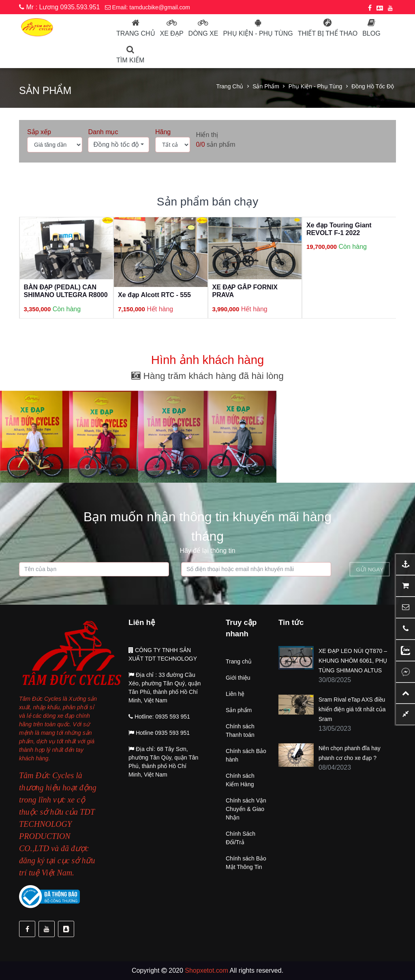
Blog (371, 33)
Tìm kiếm (130, 60)
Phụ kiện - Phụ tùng (315, 86)
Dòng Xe (203, 33)
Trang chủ (136, 33)
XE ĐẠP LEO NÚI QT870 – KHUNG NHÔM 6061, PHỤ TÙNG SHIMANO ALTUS (353, 661)
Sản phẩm (266, 86)
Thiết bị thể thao (328, 33)
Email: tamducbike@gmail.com (148, 7)
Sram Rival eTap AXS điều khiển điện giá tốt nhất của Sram (352, 709)
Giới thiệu (238, 678)
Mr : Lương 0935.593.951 (59, 7)
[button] (119, 145)
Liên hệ (235, 694)
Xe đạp (172, 33)
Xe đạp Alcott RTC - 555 (154, 295)
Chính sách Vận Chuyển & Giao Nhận (246, 809)
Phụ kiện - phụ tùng (258, 33)
